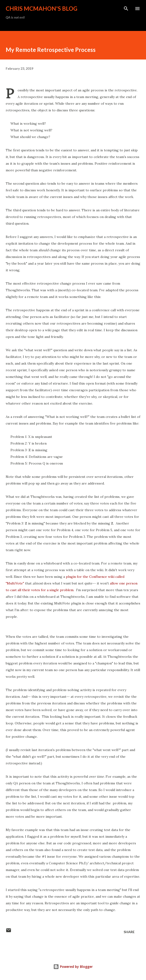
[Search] (126, 9)
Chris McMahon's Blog (41, 8)
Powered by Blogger (73, 967)
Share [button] (129, 932)
